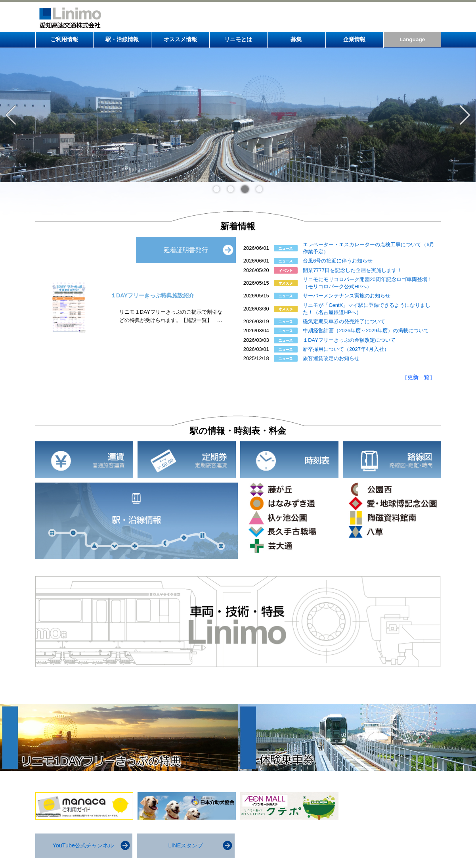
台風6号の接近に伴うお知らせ (338, 261)
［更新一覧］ (419, 377)
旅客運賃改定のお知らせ (331, 358)
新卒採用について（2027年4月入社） (346, 349)
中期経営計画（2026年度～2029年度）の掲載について (366, 331)
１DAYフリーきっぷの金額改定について (349, 340)
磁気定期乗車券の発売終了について (344, 321)
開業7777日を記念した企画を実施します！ (352, 270)
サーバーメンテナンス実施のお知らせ (347, 296)
